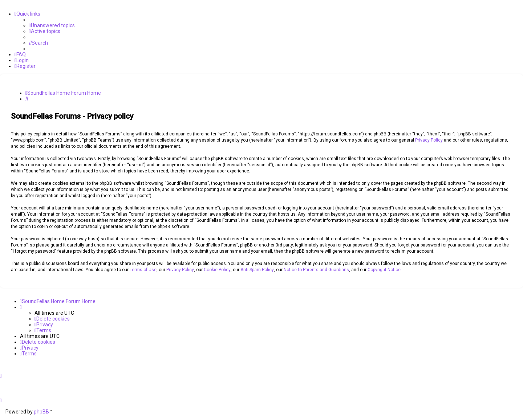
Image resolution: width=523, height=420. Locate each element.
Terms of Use (143, 270)
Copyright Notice (384, 270)
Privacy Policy (429, 140)
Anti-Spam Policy (257, 270)
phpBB (41, 412)
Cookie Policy (217, 270)
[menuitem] (52, 25)
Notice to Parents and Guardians (316, 270)
